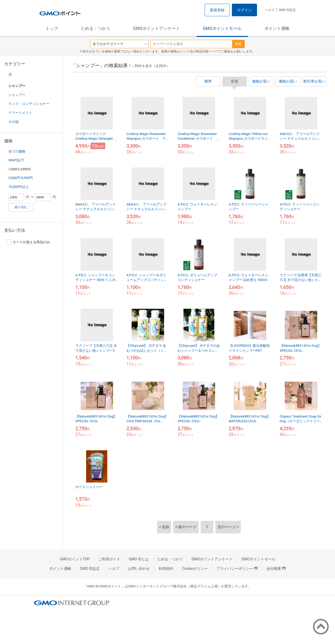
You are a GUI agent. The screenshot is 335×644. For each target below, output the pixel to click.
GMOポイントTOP (75, 559)
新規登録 (217, 10)
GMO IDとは (139, 559)
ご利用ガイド (109, 559)
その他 (13, 122)
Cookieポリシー (195, 569)
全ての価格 (17, 151)
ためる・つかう (96, 28)
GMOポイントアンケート (157, 28)
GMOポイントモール (222, 28)
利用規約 (166, 569)
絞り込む (21, 207)
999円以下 (16, 160)
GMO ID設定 (287, 10)
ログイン (244, 10)
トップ (52, 28)
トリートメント (20, 113)
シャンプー (17, 95)
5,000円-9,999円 (21, 178)
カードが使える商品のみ (28, 242)
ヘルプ (270, 10)
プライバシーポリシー (237, 569)
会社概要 (276, 569)
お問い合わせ (139, 569)
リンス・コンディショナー (29, 104)
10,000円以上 (19, 187)
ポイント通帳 (277, 28)
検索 (238, 44)
